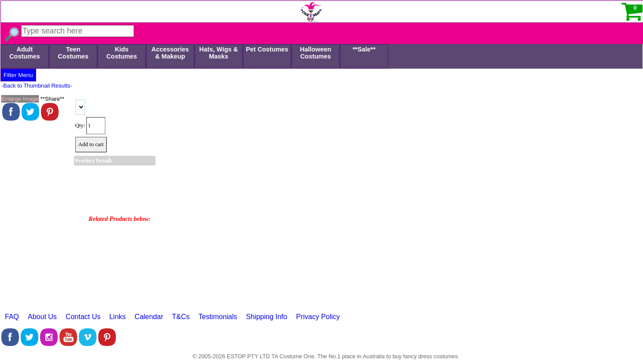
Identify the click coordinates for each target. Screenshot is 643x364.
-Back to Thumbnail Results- (37, 86)
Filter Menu (18, 75)
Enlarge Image (20, 99)
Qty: (80, 125)
